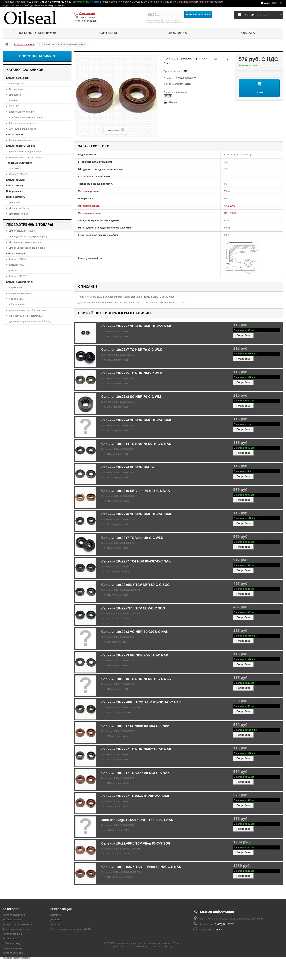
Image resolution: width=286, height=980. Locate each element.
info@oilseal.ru (56, 5)
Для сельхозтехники (20, 219)
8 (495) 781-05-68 (41, 2)
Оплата (248, 33)
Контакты (108, 33)
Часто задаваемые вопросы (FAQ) (70, 929)
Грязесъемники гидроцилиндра (26, 151)
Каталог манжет (15, 134)
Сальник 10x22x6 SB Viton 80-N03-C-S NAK (136, 491)
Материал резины (89, 191)
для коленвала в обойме (22, 129)
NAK (184, 71)
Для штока (15, 95)
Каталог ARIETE (18, 276)
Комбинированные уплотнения (26, 117)
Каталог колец (15, 185)
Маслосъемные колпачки (23, 123)
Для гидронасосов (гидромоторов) (28, 236)
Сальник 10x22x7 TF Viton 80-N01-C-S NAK (135, 796)
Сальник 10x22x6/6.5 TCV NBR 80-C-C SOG (136, 585)
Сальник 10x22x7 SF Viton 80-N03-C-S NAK (136, 726)
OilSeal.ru (177, 966)
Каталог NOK (16, 265)
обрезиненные (17, 304)
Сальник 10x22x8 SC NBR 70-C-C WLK (132, 397)
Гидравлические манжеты (23, 140)
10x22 (168, 96)
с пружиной (15, 287)
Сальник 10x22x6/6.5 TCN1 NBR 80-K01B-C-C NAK (141, 702)
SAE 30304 (230, 213)
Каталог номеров (16, 253)
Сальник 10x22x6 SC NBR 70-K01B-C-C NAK (137, 514)
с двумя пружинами (20, 293)
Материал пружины (90, 213)
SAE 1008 (230, 206)
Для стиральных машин (22, 231)
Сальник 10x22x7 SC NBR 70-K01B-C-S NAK (136, 326)
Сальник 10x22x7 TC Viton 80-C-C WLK (132, 538)
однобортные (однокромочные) (26, 316)
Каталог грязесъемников (21, 146)
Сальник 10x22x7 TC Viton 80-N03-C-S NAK (136, 773)
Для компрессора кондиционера (27, 248)
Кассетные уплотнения (22, 112)
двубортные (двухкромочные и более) (30, 321)
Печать (173, 102)
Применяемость (16, 197)
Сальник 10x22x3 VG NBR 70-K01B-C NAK (135, 655)
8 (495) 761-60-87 (62, 2)
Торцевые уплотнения (19, 163)
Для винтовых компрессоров (25, 242)
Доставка (178, 33)
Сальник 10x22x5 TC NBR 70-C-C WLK (132, 373)
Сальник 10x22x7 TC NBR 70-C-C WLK (132, 350)
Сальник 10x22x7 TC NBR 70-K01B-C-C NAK (136, 749)
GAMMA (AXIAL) (18, 174)
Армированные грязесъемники (26, 157)
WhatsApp (82, 2)
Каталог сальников (38, 33)
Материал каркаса (89, 206)
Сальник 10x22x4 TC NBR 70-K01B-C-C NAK (136, 444)
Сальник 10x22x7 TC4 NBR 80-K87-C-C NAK (136, 561)
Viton (227, 191)
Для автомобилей (19, 208)
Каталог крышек (16, 180)
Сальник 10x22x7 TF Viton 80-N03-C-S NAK (34, 345)
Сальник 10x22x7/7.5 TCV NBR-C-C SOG (133, 608)
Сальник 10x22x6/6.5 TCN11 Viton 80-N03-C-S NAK (141, 867)
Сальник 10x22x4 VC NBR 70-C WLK (130, 467)
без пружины (16, 299)
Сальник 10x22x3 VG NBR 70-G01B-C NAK (135, 632)
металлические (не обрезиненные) (28, 310)
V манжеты (15, 168)
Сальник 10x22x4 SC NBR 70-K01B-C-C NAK (137, 420)
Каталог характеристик (20, 282)
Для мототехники (18, 214)
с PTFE (13, 100)
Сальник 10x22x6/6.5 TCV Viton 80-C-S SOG (136, 843)
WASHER (14, 106)
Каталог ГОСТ (17, 270)
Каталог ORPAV (18, 259)
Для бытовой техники (21, 225)
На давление (16, 89)
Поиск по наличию (37, 56)
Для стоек (14, 202)
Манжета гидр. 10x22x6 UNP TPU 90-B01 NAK (137, 820)
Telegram (94, 2)
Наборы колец (15, 191)
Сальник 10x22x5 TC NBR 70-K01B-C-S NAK (136, 679)
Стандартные (16, 83)
